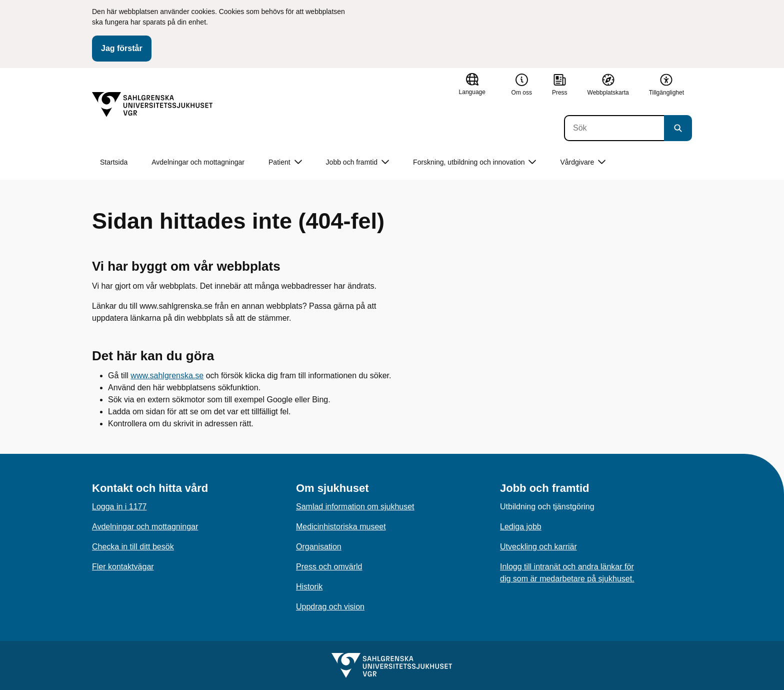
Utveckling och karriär (538, 547)
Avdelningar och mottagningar (198, 162)
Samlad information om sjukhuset (355, 507)
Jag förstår (122, 48)
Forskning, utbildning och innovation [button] (474, 162)
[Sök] (614, 128)
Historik (309, 587)
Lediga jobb (521, 527)
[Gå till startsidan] (152, 105)
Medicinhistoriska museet (341, 527)
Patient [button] (285, 162)
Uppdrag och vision (330, 607)
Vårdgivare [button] (583, 162)
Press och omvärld (329, 567)
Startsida (114, 162)
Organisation (319, 547)
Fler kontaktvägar (123, 567)
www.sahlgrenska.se (167, 376)
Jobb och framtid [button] (358, 162)
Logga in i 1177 (119, 507)
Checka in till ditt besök (133, 547)
